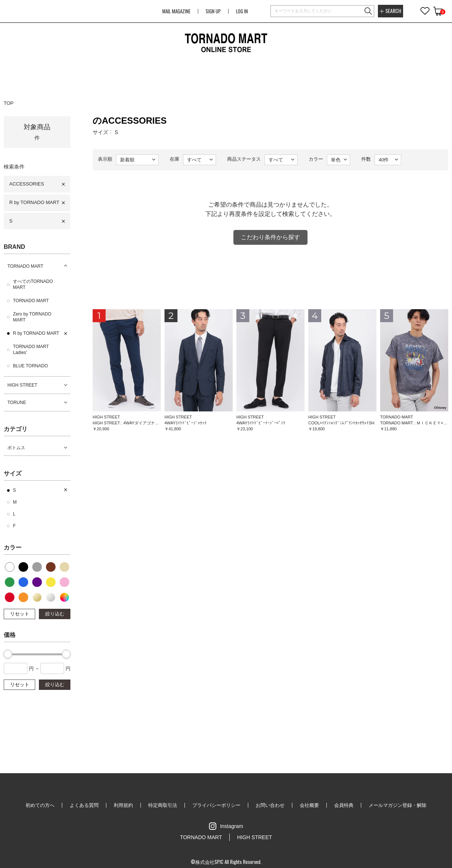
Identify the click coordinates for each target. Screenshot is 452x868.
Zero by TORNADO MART (32, 317)
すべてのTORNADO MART (33, 284)
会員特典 (344, 805)
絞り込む (55, 614)
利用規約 (123, 805)
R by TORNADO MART (34, 202)
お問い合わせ (270, 805)
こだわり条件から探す (270, 237)
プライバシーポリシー (216, 805)
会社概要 (309, 805)
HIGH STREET (22, 385)
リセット (20, 614)
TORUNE (17, 403)
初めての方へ (40, 805)
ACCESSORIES (27, 184)
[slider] (8, 654)
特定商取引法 (163, 805)
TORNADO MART (25, 266)
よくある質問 (84, 805)
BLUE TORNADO (30, 366)
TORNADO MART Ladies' (31, 350)
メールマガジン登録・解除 (398, 805)
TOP (9, 103)
